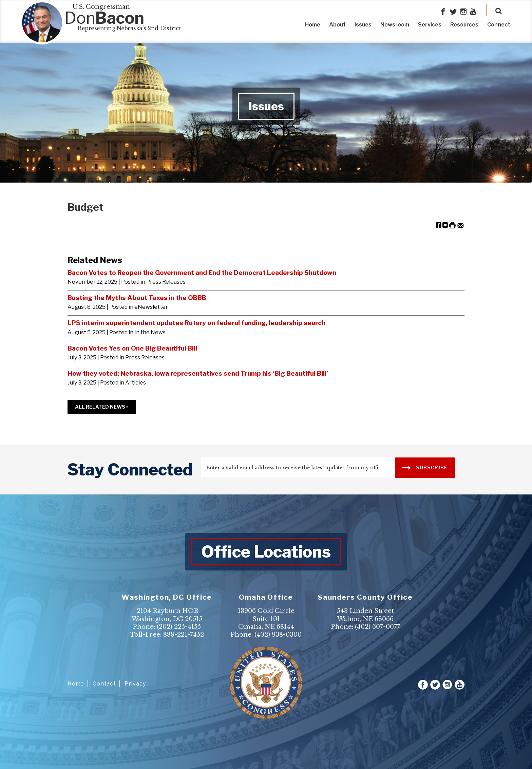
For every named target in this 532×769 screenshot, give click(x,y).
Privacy (135, 684)
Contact (104, 684)
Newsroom (395, 25)
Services (430, 25)
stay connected (130, 470)
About (337, 25)
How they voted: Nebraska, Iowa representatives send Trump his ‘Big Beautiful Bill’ (198, 373)
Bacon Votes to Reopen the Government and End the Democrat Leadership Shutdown (202, 273)
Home (313, 25)
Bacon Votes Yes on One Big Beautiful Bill (132, 348)
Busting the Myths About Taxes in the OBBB (137, 298)
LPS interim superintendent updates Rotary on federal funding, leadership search (196, 323)
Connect (499, 25)
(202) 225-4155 (179, 627)
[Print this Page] (452, 225)
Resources (464, 25)
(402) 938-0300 (278, 635)
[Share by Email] (461, 225)
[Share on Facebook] (439, 225)
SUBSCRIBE (425, 467)
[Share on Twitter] (445, 225)
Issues (363, 25)
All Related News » (102, 407)
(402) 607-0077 (377, 627)
